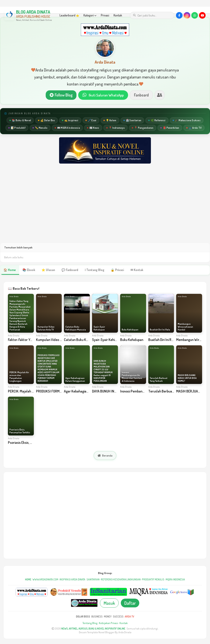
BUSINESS (97, 617)
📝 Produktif (17, 128)
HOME (28, 580)
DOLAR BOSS (83, 617)
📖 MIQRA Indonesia (67, 128)
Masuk (109, 603)
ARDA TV (129, 617)
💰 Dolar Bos (46, 121)
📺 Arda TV (194, 128)
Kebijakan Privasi (109, 623)
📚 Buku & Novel (20, 121)
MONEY (108, 617)
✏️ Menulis (40, 128)
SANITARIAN (93, 580)
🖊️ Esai (91, 121)
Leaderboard (69, 15)
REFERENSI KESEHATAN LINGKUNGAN (121, 580)
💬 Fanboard (69, 270)
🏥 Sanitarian (132, 121)
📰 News (93, 128)
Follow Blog (60, 95)
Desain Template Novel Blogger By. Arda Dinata (105, 633)
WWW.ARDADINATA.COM (45, 580)
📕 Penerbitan (170, 128)
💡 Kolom (110, 121)
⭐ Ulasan (47, 270)
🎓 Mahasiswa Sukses (187, 121)
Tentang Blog (90, 623)
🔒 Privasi (115, 270)
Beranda (105, 456)
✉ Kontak (134, 270)
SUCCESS (118, 617)
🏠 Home (9, 270)
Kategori (90, 15)
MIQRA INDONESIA (175, 580)
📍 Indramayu (116, 128)
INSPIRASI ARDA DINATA (72, 580)
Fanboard (142, 95)
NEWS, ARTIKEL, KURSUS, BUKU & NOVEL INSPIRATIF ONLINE (93, 629)
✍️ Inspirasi (70, 121)
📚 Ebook (28, 270)
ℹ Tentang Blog (92, 270)
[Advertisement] (105, 208)
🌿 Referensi (157, 121)
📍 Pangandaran (143, 128)
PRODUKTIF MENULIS (153, 580)
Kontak (118, 15)
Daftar (130, 603)
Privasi (105, 15)
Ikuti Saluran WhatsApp (103, 95)
